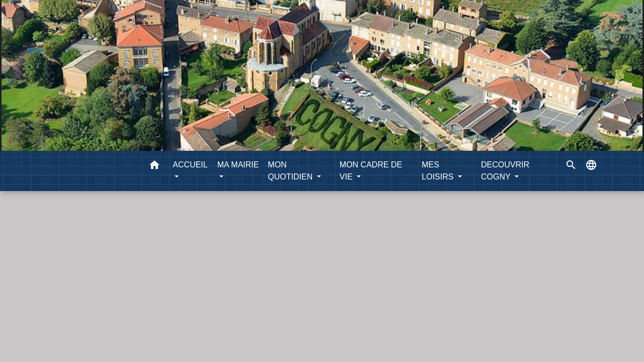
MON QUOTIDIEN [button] (291, 171)
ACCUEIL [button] (190, 165)
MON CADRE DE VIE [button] (371, 171)
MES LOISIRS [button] (439, 171)
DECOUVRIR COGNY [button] (505, 171)
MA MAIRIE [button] (238, 165)
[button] (154, 167)
